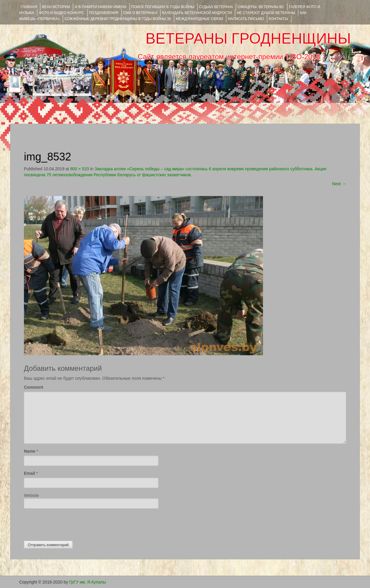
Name (30, 451)
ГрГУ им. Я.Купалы (88, 582)
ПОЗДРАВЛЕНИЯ (104, 13)
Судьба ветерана (216, 7)
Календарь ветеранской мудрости (197, 13)
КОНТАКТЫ (278, 19)
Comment (34, 387)
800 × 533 (80, 169)
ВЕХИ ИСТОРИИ (56, 7)
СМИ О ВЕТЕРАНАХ (140, 13)
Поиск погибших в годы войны (163, 7)
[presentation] (69, 523)
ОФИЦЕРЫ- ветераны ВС (261, 7)
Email (29, 473)
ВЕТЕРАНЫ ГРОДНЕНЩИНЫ (248, 39)
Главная (29, 7)
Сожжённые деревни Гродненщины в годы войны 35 (118, 19)
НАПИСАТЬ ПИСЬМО (246, 19)
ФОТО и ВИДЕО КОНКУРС (61, 13)
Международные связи (199, 19)
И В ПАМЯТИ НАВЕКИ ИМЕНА (101, 7)
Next (339, 184)
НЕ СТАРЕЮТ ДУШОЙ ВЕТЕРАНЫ (266, 13)
